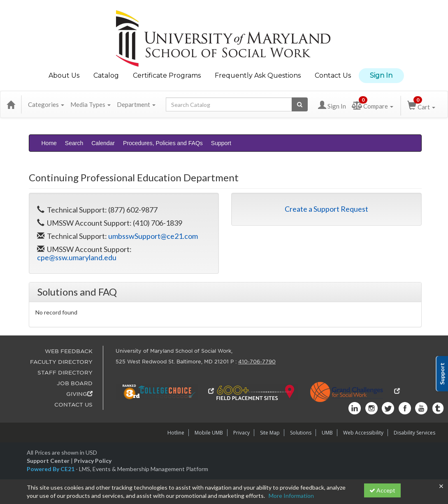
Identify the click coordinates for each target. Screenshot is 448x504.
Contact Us (333, 75)
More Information (291, 496)
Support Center (48, 461)
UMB (327, 433)
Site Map (270, 433)
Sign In (381, 75)
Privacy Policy (93, 461)
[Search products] (300, 104)
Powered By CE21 (51, 469)
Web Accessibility (363, 433)
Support (221, 143)
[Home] (11, 104)
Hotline (176, 433)
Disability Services (414, 433)
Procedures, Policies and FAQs (163, 143)
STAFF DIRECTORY (65, 373)
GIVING (79, 394)
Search (74, 143)
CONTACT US (73, 405)
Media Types (91, 104)
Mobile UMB (209, 433)
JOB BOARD (75, 383)
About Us (64, 75)
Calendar (103, 143)
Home (49, 143)
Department (136, 104)
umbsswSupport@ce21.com (153, 236)
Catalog (106, 75)
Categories (46, 104)
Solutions (301, 433)
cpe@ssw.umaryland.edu (77, 257)
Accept (382, 490)
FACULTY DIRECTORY (61, 362)
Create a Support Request (326, 209)
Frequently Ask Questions (258, 75)
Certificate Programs (167, 75)
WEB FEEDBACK (69, 351)
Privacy (241, 433)
